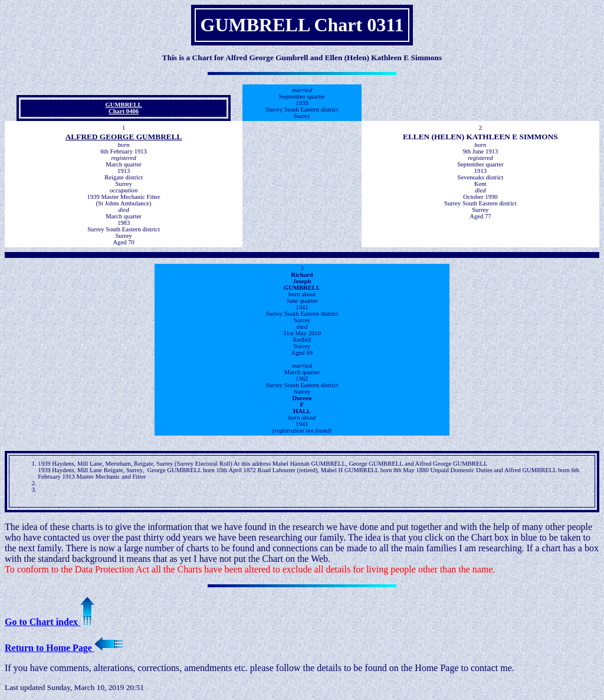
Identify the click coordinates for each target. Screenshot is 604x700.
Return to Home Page (64, 648)
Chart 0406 (124, 111)
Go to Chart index (50, 622)
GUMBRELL (124, 105)
